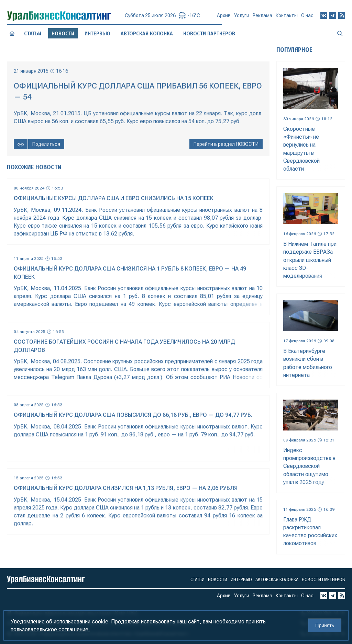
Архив (224, 19)
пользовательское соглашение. (50, 629)
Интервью (97, 33)
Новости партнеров (323, 580)
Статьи (33, 33)
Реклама (262, 18)
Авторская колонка (277, 580)
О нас (307, 17)
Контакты (287, 18)
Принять (325, 625)
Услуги (242, 18)
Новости (218, 580)
